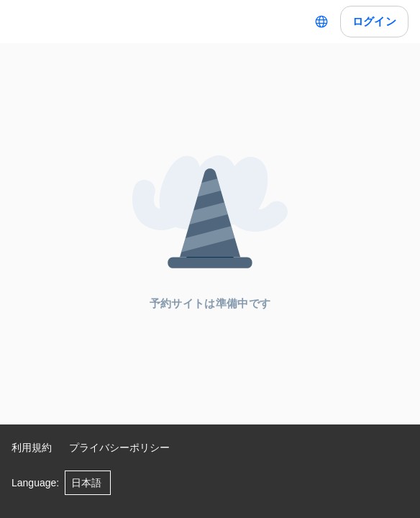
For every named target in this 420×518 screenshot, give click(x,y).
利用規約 (32, 447)
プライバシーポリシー (119, 447)
